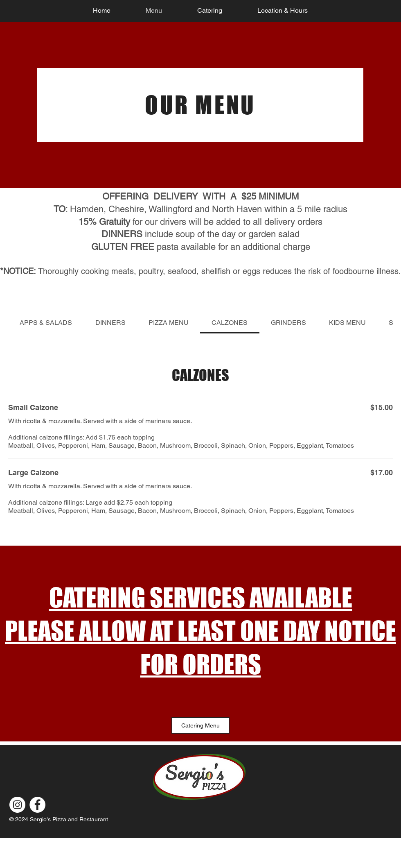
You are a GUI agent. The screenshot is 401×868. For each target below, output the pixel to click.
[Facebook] (37, 805)
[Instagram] (17, 805)
